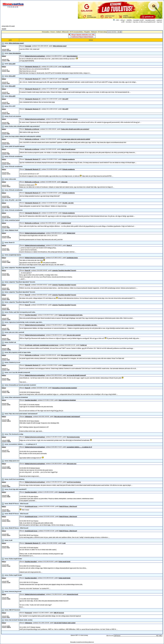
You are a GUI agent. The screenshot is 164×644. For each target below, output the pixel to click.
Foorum (53, 32)
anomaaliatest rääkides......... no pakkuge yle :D (23, 444)
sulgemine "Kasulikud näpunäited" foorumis (22, 268)
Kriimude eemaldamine (16, 156)
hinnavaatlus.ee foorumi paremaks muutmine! (23, 385)
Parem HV (28, 270)
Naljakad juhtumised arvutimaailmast (35, 56)
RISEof (4, 46)
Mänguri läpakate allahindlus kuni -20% (83, 35)
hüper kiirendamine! (15, 53)
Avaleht (4, 29)
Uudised (58, 32)
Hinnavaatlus (46, 32)
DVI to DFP (12, 64)
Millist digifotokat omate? (17, 43)
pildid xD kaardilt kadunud (17, 146)
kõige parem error (14, 461)
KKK (118, 20)
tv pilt (11, 540)
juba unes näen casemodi (17, 332)
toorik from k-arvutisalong (17, 479)
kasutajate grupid (150, 20)
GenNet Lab (13, 342)
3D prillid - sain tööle (15, 200)
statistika (129, 20)
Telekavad (94, 32)
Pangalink (87, 32)
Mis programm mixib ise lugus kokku (20, 352)
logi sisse (160, 22)
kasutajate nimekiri (139, 20)
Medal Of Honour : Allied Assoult (19, 504)
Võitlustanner (29, 417)
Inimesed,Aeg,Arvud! (15, 591)
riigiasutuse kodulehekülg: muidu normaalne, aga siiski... (26, 322)
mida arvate (12, 179)
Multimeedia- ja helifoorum (32, 129)
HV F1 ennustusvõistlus (76, 32)
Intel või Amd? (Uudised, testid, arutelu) (21, 620)
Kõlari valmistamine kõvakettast (18, 397)
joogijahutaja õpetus (15, 255)
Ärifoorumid (65, 32)
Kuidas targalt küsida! (15, 559)
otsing (122, 20)
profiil (123, 22)
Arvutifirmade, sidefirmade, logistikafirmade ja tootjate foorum (42, 345)
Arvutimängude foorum (31, 506)
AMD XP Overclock (14, 610)
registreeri (159, 20)
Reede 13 (12, 243)
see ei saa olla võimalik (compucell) (19, 372)
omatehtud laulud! (14, 220)
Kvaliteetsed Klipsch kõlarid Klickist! (82, 37)
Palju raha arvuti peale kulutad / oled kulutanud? (23, 414)
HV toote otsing (102, 32)
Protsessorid (28, 613)
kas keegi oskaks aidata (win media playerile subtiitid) (25, 136)
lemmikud (129, 22)
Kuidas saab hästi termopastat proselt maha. (22, 312)
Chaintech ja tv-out (15, 362)
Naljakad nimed (14, 230)
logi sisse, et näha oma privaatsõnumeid (144, 22)
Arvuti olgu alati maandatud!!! (18, 489)
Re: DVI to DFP (66, 67)
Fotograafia (28, 46)
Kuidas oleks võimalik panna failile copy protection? (24, 126)
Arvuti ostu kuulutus (15, 116)
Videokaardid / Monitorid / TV (33, 67)
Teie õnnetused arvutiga (16, 434)
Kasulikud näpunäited (31, 315)
